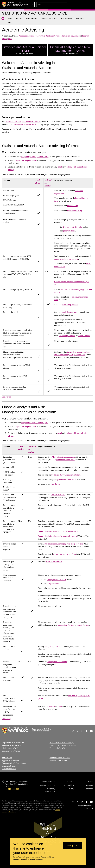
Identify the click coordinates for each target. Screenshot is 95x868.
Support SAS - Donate (58, 760)
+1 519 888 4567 (12, 789)
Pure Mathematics (9, 769)
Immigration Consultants (57, 662)
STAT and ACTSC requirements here (66, 475)
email (60, 167)
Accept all (72, 846)
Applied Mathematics (10, 760)
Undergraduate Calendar (73, 227)
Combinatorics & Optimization (14, 763)
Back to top (6, 397)
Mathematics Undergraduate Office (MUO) (23, 122)
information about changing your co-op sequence (64, 544)
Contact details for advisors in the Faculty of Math (58, 531)
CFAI (60, 706)
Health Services (84, 336)
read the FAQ (72, 206)
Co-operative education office (25, 124)
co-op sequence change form (64, 554)
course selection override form (66, 259)
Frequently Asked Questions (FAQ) (35, 157)
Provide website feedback (60, 758)
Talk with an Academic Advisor (48, 36)
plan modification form (65, 460)
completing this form (69, 312)
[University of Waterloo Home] (12, 4)
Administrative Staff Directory (62, 743)
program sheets (69, 231)
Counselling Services (67, 336)
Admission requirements (71, 36)
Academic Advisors (26, 36)
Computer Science (9, 766)
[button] (73, 5)
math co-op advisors (70, 305)
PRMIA (52, 706)
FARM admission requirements (63, 457)
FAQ (10, 39)
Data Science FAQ (74, 211)
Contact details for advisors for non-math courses (57, 536)
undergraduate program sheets (25, 160)
